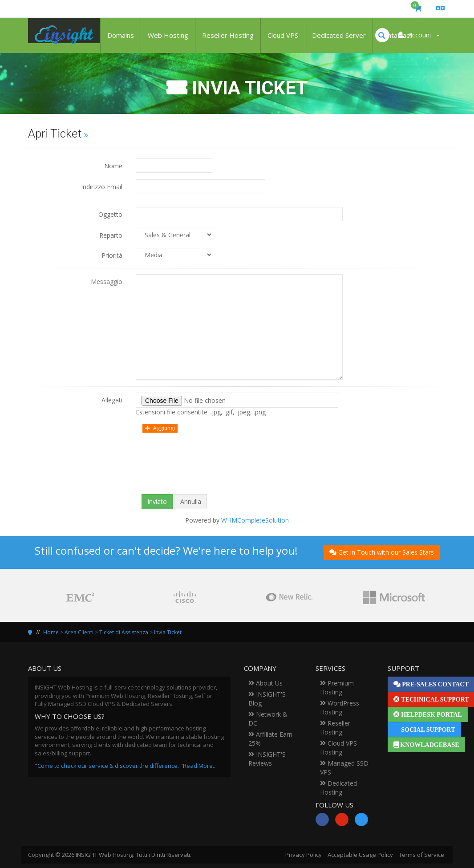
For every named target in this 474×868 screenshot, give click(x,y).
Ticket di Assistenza (124, 632)
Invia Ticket (168, 632)
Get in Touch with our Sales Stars (382, 552)
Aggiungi (160, 428)
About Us (265, 683)
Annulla (191, 501)
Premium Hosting (337, 688)
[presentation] (237, 470)
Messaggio (107, 282)
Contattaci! (396, 35)
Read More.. (199, 766)
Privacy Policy (304, 855)
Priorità (112, 255)
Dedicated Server (339, 35)
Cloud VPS (283, 35)
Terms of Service (421, 855)
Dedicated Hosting (338, 788)
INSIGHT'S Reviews (267, 759)
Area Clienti (79, 632)
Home (51, 632)
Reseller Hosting (228, 35)
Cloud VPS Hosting (338, 748)
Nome (113, 166)
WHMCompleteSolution (255, 520)
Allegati (112, 400)
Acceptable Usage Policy (360, 855)
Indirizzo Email (102, 187)
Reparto (111, 235)
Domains (121, 35)
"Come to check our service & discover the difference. (107, 766)
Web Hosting (168, 35)
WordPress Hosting (340, 708)
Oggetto (110, 214)
